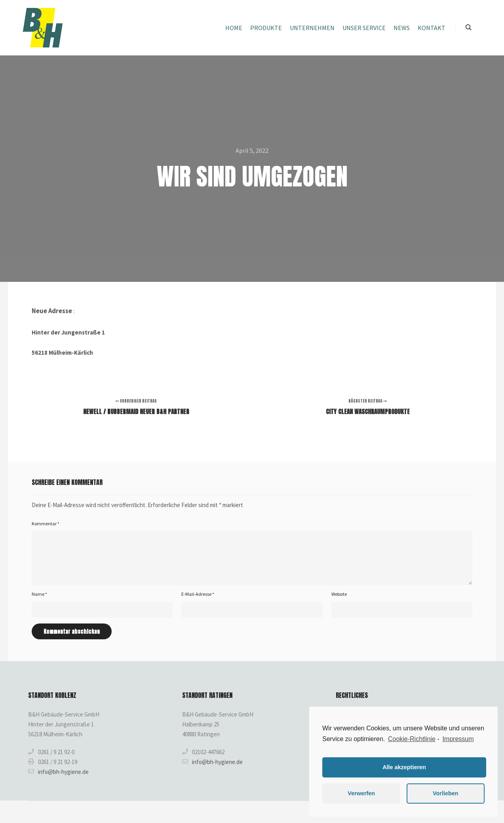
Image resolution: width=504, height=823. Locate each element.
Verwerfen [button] (361, 793)
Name (39, 594)
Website (339, 594)
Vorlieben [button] (446, 793)
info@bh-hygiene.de (58, 772)
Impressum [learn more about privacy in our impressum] (458, 739)
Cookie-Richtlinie (412, 739)
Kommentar (46, 524)
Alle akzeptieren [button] (404, 767)
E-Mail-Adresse (198, 594)
